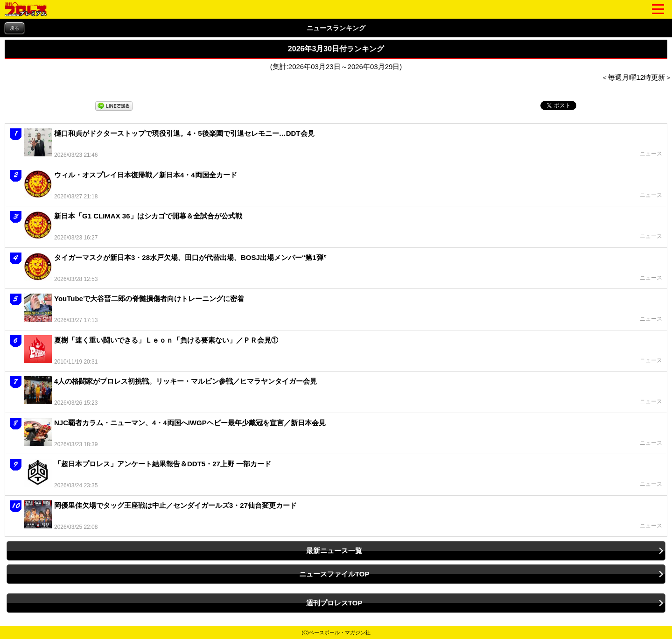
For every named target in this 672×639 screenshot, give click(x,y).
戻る (14, 28)
